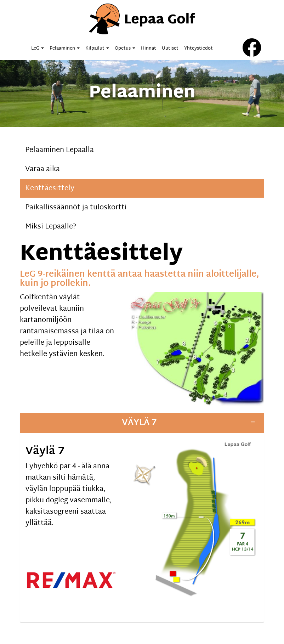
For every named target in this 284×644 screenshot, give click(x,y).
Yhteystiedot (198, 49)
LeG (38, 49)
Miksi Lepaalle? (51, 227)
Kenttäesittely (50, 188)
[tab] (142, 423)
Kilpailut (97, 49)
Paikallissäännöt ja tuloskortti (76, 208)
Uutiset (170, 49)
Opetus (125, 49)
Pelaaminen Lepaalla (59, 150)
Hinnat (149, 49)
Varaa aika (42, 169)
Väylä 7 (139, 423)
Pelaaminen (65, 49)
